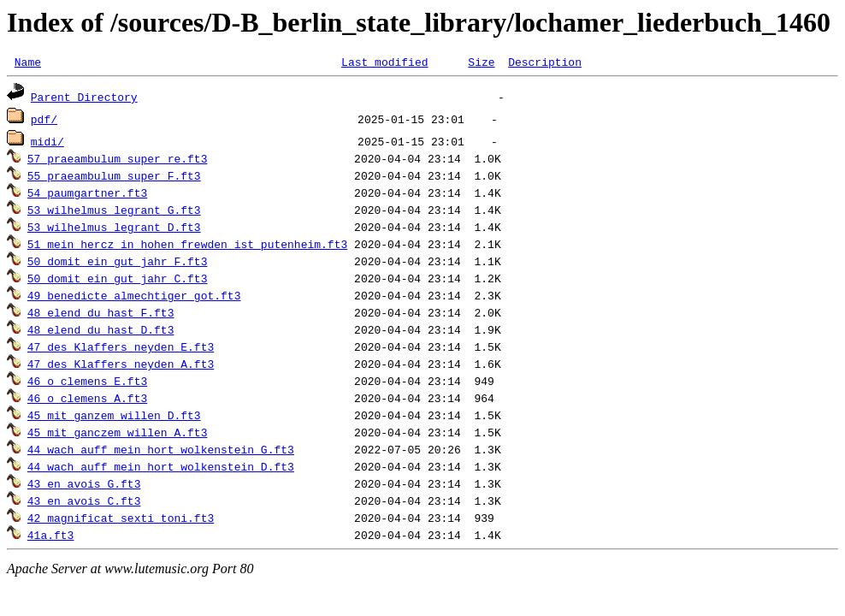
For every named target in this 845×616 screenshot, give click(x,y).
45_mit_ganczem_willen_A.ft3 (118, 435)
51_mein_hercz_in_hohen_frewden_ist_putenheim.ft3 (187, 246)
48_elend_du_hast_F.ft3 (101, 315)
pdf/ (44, 121)
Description (545, 64)
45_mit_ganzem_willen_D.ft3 (114, 418)
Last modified (384, 64)
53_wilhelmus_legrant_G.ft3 (114, 212)
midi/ (47, 144)
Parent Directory (84, 99)
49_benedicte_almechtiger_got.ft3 (134, 298)
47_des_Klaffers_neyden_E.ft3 (121, 349)
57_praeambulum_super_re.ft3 (118, 161)
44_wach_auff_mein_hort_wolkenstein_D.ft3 (161, 469)
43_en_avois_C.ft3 (84, 503)
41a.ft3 (51, 537)
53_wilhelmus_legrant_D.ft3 (114, 229)
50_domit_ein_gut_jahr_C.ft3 (118, 281)
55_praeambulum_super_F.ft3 (114, 178)
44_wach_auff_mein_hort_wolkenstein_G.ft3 (161, 452)
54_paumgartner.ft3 (87, 195)
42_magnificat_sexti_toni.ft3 (121, 520)
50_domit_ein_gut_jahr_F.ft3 (118, 264)
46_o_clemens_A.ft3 (87, 400)
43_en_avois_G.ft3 (84, 486)
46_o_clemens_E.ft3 (87, 383)
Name (28, 64)
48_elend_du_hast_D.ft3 (101, 332)
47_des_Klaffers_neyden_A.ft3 (121, 366)
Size (481, 64)
